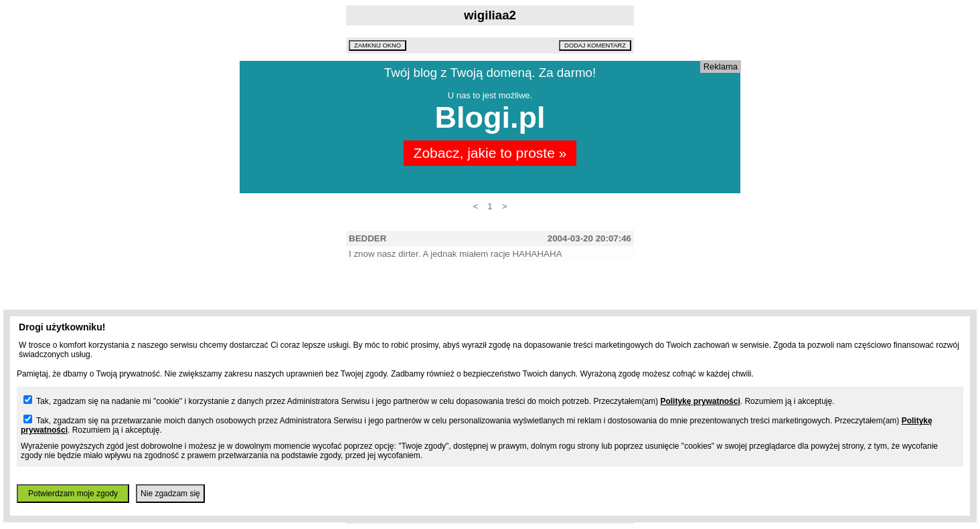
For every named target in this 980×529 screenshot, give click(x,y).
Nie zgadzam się (170, 494)
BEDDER (367, 238)
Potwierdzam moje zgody (73, 494)
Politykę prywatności (700, 401)
